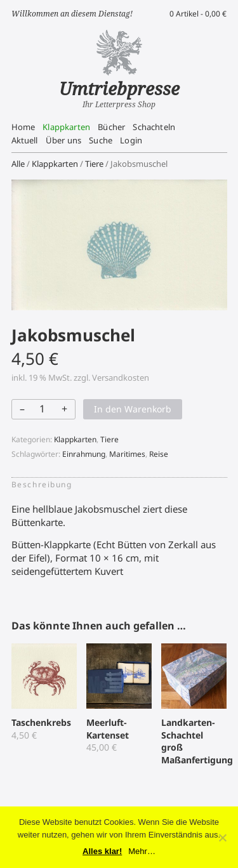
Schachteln (154, 127)
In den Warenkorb (133, 409)
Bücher (111, 127)
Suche (101, 140)
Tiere (94, 164)
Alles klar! (102, 851)
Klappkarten (66, 127)
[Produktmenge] (43, 409)
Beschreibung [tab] (42, 484)
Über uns (63, 140)
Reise (159, 454)
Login (131, 140)
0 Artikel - (198, 14)
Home (23, 127)
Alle (18, 164)
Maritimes (127, 454)
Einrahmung (84, 454)
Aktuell (25, 140)
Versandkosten (121, 378)
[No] (222, 838)
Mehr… (142, 851)
